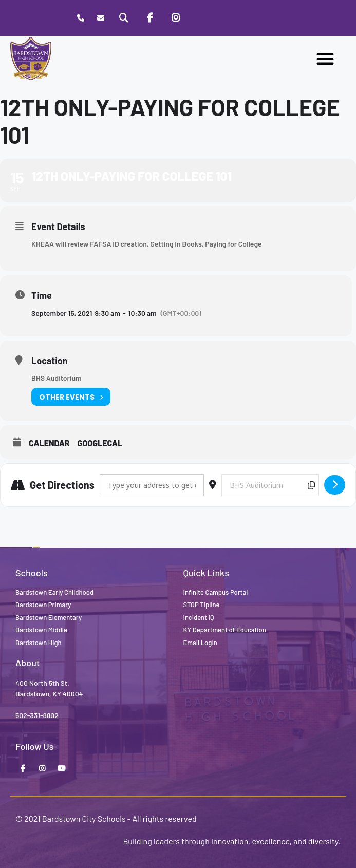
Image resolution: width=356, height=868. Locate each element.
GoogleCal (100, 443)
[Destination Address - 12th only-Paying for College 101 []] (270, 485)
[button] (325, 59)
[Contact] (101, 18)
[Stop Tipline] (201, 18)
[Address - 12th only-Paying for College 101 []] (152, 485)
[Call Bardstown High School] (81, 18)
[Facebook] (149, 18)
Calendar (49, 443)
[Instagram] (176, 18)
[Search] (124, 18)
